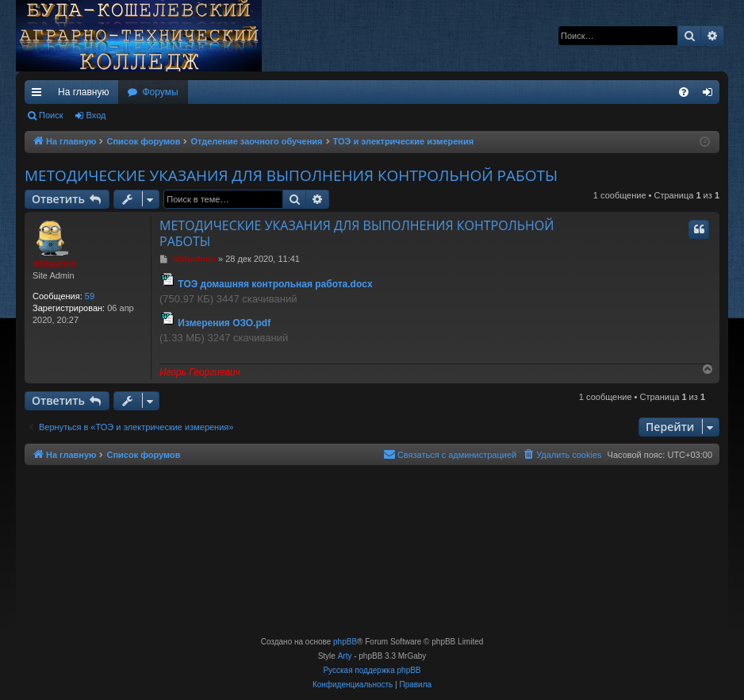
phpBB (345, 642)
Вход (96, 115)
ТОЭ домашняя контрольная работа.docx (275, 284)
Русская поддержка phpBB (372, 670)
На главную (83, 92)
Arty (345, 656)
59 (90, 296)
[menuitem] (684, 92)
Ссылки (40, 95)
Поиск (51, 115)
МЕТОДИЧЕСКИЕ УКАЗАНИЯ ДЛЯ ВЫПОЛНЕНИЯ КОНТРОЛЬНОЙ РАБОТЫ (291, 175)
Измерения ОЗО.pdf (224, 323)
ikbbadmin (54, 263)
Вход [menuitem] (711, 95)
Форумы (160, 92)
